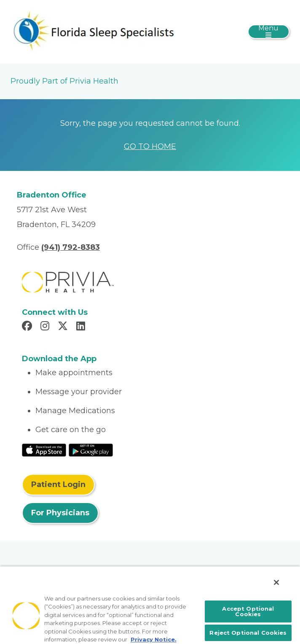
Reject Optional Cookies (248, 633)
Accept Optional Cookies (248, 611)
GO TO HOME (150, 146)
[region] (150, 605)
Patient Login (58, 484)
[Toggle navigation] (269, 32)
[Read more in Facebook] (28, 327)
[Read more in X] (64, 327)
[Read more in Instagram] (46, 327)
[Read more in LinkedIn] (82, 327)
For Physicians (60, 513)
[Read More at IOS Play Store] (44, 449)
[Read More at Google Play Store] (91, 449)
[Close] (276, 582)
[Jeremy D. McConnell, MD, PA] (93, 31)
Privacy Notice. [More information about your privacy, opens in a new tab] (154, 639)
